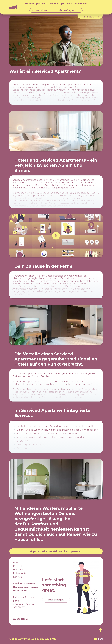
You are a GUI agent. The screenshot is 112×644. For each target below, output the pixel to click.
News (16, 601)
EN (101, 639)
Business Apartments (36, 3)
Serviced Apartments (61, 3)
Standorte (40, 10)
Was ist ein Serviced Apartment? (24, 606)
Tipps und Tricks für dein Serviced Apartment (56, 551)
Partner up (19, 570)
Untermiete (81, 3)
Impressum (43, 639)
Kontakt (18, 577)
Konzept (18, 566)
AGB (54, 639)
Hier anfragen (56, 600)
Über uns (18, 563)
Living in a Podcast (24, 597)
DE (96, 639)
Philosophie (20, 573)
